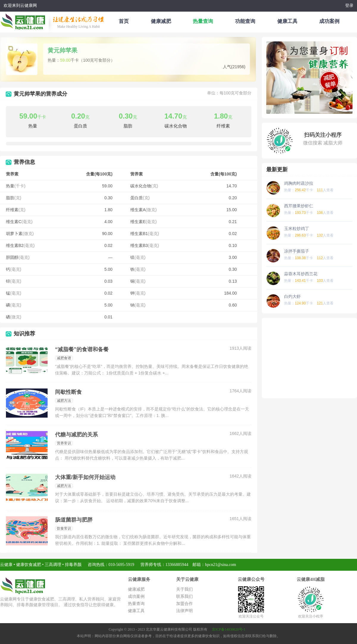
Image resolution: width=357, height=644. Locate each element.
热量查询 (203, 21)
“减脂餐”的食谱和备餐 (82, 349)
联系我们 (184, 596)
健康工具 (287, 21)
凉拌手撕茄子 (297, 251)
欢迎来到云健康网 (20, 6)
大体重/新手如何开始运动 (85, 477)
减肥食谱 (64, 358)
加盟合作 (184, 604)
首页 (124, 21)
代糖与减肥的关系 (76, 435)
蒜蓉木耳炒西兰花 (301, 274)
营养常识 (64, 443)
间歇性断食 (68, 392)
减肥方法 (64, 401)
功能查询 (245, 21)
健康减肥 (161, 21)
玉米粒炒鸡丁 (297, 228)
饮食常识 (64, 528)
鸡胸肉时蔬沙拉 (299, 183)
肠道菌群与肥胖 (74, 520)
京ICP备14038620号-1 (229, 629)
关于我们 (184, 589)
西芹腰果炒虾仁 (299, 206)
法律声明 (184, 611)
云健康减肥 (24, 21)
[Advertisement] (309, 358)
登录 (349, 6)
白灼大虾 (292, 296)
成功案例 (329, 21)
